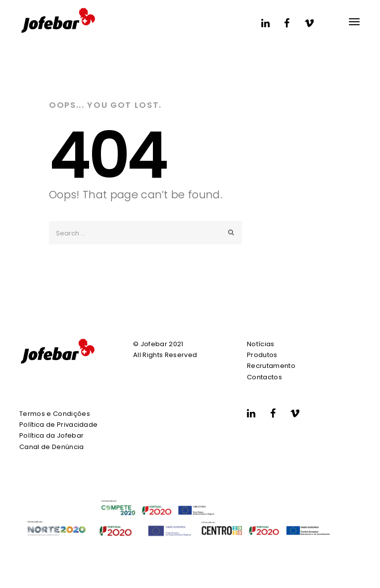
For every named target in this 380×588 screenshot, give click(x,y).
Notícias (261, 344)
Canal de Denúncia (52, 447)
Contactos (264, 377)
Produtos (262, 355)
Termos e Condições (55, 414)
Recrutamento (271, 366)
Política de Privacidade (58, 425)
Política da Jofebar (51, 435)
